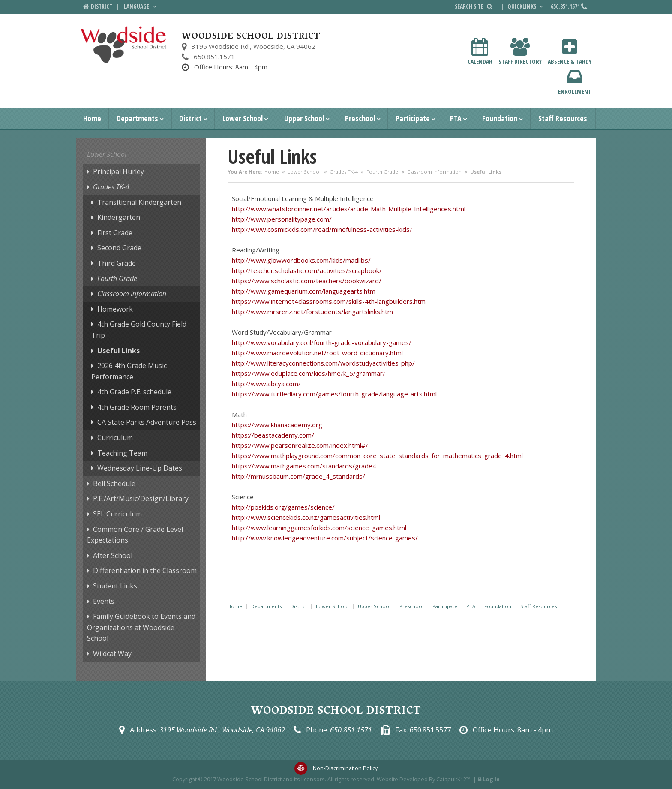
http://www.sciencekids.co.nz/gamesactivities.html (306, 517)
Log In (491, 779)
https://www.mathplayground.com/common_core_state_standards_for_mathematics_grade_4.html (377, 456)
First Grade (115, 233)
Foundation (500, 118)
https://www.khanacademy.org (277, 425)
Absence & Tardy (570, 52)
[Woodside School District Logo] (124, 45)
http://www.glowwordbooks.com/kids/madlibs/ (301, 260)
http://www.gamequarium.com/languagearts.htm (304, 291)
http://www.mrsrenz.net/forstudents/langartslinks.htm (312, 312)
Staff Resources (563, 118)
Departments (137, 118)
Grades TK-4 (344, 172)
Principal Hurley (118, 171)
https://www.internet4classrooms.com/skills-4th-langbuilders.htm (329, 301)
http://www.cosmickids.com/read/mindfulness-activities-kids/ (322, 229)
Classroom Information (434, 172)
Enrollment (575, 82)
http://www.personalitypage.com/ (282, 219)
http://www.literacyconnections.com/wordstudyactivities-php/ (323, 363)
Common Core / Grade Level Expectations (135, 535)
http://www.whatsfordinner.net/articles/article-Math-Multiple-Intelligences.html (349, 209)
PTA (456, 118)
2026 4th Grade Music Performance (129, 371)
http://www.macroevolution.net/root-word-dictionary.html (317, 353)
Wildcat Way (112, 654)
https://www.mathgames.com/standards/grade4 (304, 466)
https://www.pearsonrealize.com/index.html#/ (300, 445)
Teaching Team (122, 453)
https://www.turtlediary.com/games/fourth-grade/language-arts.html (334, 394)
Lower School (243, 118)
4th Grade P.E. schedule (134, 392)
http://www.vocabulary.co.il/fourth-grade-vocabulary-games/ (322, 342)
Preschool (360, 118)
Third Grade (117, 263)
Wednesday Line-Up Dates (140, 468)
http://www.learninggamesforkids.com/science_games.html (319, 528)
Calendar (480, 52)
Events (104, 601)
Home (92, 118)
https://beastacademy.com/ (273, 435)
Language (141, 6)
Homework (115, 309)
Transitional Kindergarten (139, 202)
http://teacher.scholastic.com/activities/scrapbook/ (307, 270)
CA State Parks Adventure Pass (147, 422)
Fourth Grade (382, 172)
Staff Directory (520, 52)
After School (113, 555)
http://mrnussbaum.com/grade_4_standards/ (298, 476)
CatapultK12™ (453, 779)
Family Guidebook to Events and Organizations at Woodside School (141, 627)
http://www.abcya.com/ (266, 384)
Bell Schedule (114, 483)
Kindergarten (119, 217)
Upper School (304, 118)
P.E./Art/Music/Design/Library (141, 498)
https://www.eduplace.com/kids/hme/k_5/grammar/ (309, 373)
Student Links (115, 586)
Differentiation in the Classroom (145, 570)
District (190, 118)
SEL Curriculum (117, 514)
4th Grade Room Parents (137, 407)
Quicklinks (526, 6)
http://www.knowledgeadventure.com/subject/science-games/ (325, 538)
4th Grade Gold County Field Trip (139, 330)
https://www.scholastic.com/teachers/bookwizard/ (307, 281)
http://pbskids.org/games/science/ (283, 507)
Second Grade (119, 248)
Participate (413, 118)
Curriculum (115, 438)
